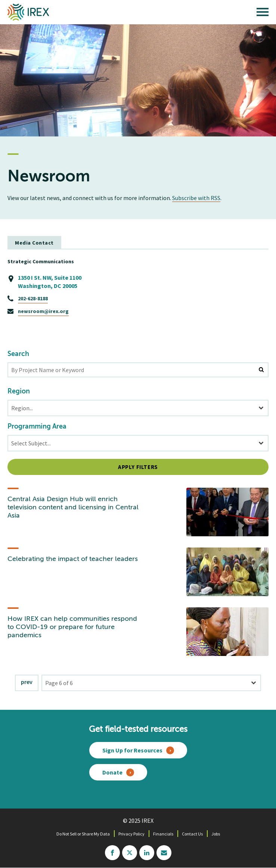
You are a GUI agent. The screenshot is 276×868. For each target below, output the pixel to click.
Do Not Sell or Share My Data (83, 834)
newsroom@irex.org (43, 311)
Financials (163, 834)
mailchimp (164, 853)
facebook (112, 853)
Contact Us (192, 834)
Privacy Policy (131, 834)
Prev (27, 682)
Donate (112, 772)
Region (19, 392)
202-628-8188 (33, 298)
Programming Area (37, 427)
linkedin (147, 853)
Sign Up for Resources (132, 750)
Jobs (216, 834)
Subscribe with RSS (196, 198)
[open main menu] (263, 14)
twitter (130, 853)
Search (18, 354)
